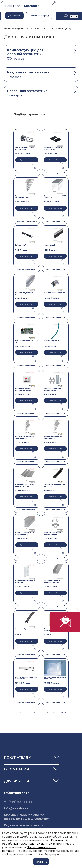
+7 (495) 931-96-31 (18, 802)
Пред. (19, 712)
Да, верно (14, 16)
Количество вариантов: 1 (27, 173)
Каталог (40, 29)
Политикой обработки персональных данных (35, 842)
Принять (41, 862)
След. (63, 712)
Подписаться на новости (24, 825)
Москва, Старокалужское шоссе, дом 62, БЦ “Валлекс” (27, 817)
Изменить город (39, 16)
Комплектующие (63, 29)
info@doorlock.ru (17, 808)
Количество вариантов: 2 (27, 221)
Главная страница (16, 29)
